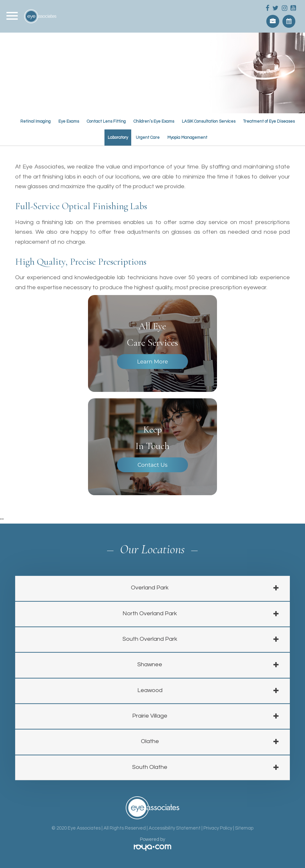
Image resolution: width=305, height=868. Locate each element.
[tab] (152, 588)
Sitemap (244, 828)
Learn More (152, 362)
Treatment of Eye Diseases (269, 121)
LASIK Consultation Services (209, 121)
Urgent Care (148, 138)
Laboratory (118, 138)
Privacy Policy (218, 828)
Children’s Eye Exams (154, 121)
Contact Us (152, 465)
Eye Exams (69, 121)
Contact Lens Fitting (106, 121)
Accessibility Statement (175, 828)
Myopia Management (187, 138)
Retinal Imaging (35, 121)
